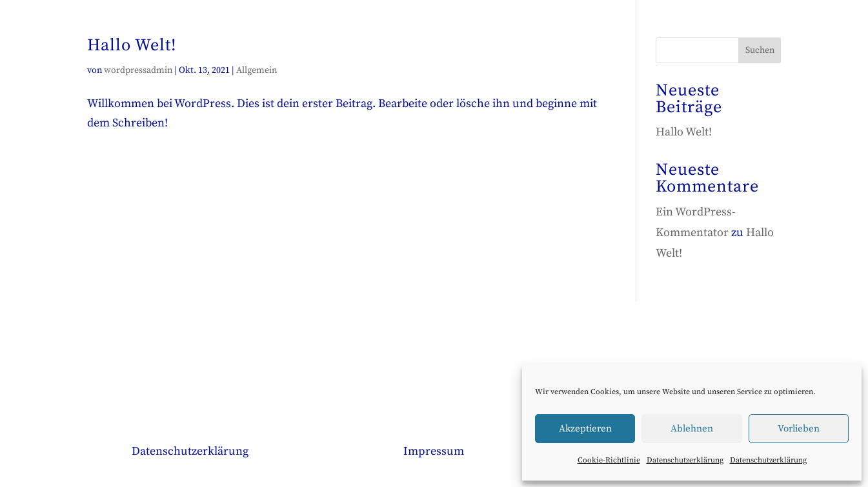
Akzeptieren (585, 429)
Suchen (760, 50)
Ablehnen (692, 429)
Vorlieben (799, 429)
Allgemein (257, 70)
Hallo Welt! (132, 45)
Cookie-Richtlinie (609, 460)
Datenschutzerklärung (685, 460)
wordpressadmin (138, 70)
